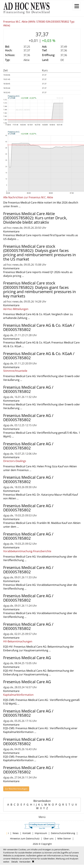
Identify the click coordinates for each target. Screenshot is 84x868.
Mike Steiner (64, 838)
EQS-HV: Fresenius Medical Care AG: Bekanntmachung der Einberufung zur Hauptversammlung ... (39, 648)
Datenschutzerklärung (63, 833)
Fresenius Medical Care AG (27, 658)
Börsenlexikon (42, 801)
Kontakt (27, 833)
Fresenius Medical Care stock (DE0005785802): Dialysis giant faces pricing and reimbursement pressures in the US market (40, 253)
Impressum (41, 833)
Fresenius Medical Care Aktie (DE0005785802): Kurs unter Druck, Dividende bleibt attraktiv (35, 218)
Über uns (48, 838)
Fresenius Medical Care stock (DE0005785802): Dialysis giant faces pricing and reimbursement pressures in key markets (40, 289)
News (16, 833)
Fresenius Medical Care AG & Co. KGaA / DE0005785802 (39, 327)
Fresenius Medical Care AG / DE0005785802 (28, 389)
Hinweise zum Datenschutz (25, 838)
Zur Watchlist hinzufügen (16, 789)
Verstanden (25, 862)
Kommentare (11, 231)
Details (15, 862)
